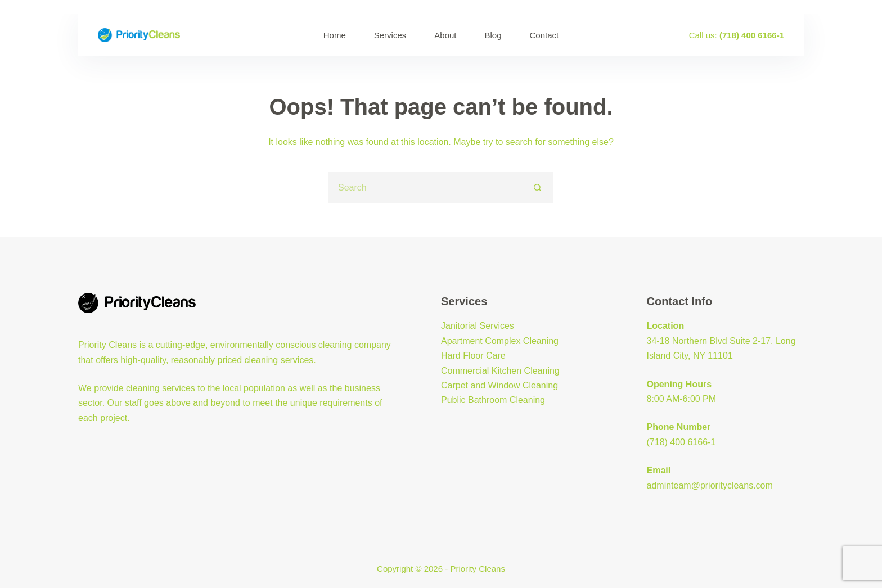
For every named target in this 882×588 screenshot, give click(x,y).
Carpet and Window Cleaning (499, 385)
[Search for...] (426, 187)
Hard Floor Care (473, 356)
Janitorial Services (478, 326)
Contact (544, 35)
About (445, 35)
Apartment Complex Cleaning (500, 341)
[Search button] (538, 187)
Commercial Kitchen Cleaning (500, 371)
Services (390, 35)
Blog (493, 35)
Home (335, 35)
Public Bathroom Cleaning (493, 400)
